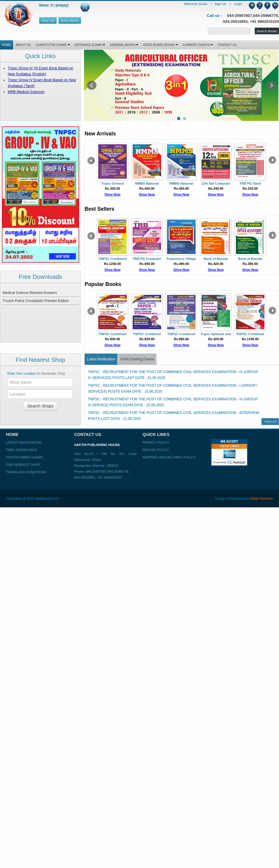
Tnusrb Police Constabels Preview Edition (36, 301)
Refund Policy (156, 450)
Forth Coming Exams (137, 359)
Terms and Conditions (26, 472)
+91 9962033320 (264, 21)
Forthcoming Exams (24, 457)
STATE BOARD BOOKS (160, 45)
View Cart (48, 20)
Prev (92, 85)
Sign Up (221, 4)
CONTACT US (227, 45)
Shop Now (112, 194)
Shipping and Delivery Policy (169, 457)
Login (238, 4)
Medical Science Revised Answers (30, 293)
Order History (70, 20)
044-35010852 (235, 21)
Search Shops (40, 406)
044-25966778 (266, 16)
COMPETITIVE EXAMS (53, 45)
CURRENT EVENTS (198, 45)
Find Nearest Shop (23, 465)
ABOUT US (23, 45)
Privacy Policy (156, 442)
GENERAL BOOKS (124, 45)
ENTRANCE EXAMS (90, 45)
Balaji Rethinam (262, 498)
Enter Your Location (36, 373)
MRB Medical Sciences (26, 92)
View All (270, 422)
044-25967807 (240, 16)
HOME (7, 45)
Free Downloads (22, 450)
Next (271, 85)
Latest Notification (101, 359)
